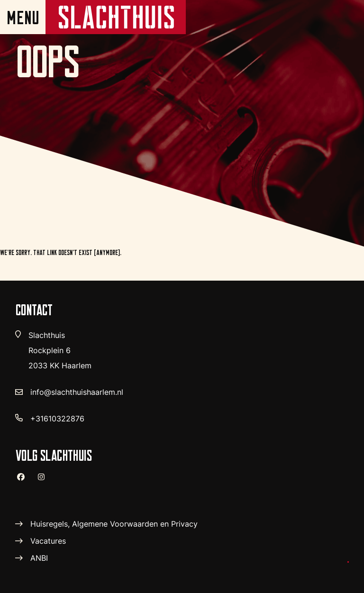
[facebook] (25, 481)
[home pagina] (116, 17)
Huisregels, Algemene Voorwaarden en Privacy (114, 524)
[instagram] (45, 481)
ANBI (39, 558)
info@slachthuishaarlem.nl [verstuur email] (77, 392)
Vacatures (48, 541)
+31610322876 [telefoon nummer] (57, 419)
